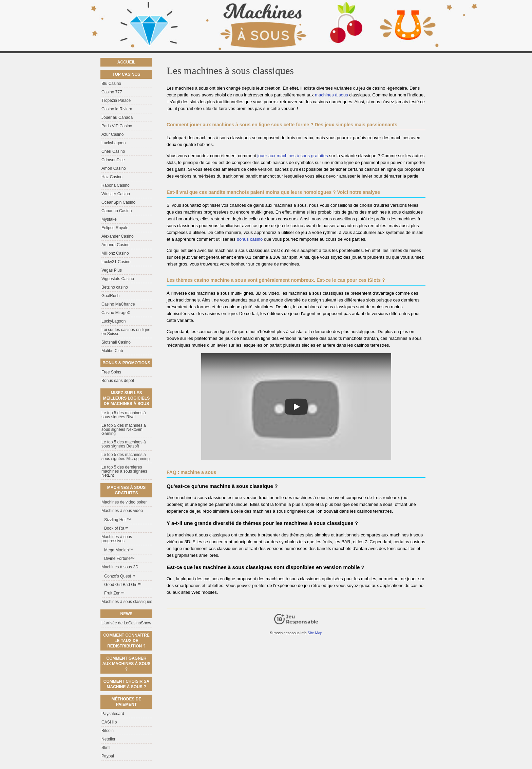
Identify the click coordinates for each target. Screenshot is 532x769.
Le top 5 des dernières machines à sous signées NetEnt (124, 471)
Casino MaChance (118, 304)
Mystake (109, 219)
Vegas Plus (112, 270)
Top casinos (126, 74)
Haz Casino (112, 177)
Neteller (108, 739)
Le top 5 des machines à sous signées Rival (124, 415)
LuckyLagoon (113, 143)
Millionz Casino (115, 253)
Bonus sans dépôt (118, 381)
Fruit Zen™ (114, 593)
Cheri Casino (113, 151)
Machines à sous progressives (117, 539)
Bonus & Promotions (126, 363)
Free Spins (111, 372)
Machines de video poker (124, 502)
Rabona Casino (116, 185)
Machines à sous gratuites (126, 490)
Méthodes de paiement (126, 702)
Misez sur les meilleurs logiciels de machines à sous (126, 398)
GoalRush (110, 296)
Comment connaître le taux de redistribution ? (126, 641)
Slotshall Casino (116, 342)
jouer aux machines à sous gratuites (292, 156)
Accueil (126, 62)
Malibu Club (112, 351)
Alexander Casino (118, 236)
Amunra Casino (116, 245)
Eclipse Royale (115, 228)
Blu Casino (111, 84)
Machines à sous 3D (120, 567)
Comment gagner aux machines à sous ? (126, 664)
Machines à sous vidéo (122, 511)
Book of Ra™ (116, 528)
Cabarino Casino (117, 211)
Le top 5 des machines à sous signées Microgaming (126, 457)
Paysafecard (113, 714)
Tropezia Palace (116, 100)
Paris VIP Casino (117, 126)
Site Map (315, 633)
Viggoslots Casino (118, 279)
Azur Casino (112, 134)
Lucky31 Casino (116, 262)
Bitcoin (108, 731)
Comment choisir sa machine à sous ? (126, 684)
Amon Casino (114, 168)
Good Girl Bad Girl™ (123, 585)
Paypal (108, 756)
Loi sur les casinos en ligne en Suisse (126, 332)
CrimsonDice (113, 160)
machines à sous (331, 95)
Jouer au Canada (117, 117)
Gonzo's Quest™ (120, 576)
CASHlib (109, 722)
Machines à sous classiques (127, 602)
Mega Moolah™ (119, 550)
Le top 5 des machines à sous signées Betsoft (124, 444)
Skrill (106, 748)
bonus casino (250, 239)
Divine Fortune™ (119, 559)
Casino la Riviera (117, 109)
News (127, 614)
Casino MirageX (116, 313)
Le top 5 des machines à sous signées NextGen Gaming (124, 429)
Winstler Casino (116, 194)
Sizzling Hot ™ (118, 520)
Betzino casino (115, 287)
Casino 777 (112, 92)
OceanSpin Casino (118, 202)
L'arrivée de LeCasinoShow (126, 623)
